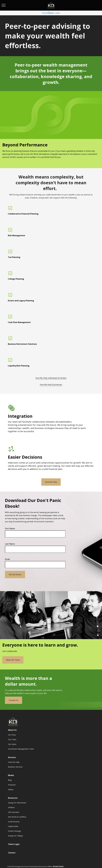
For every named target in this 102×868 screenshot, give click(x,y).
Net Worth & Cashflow (17, 817)
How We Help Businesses (51, 385)
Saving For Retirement (17, 803)
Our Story (12, 735)
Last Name (10, 544)
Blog (10, 780)
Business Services (15, 767)
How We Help (14, 762)
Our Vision (12, 744)
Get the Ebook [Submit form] (15, 574)
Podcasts (12, 785)
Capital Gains (13, 826)
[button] (12, 730)
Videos (11, 789)
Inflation (11, 807)
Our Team (12, 739)
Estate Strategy (14, 831)
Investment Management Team (21, 749)
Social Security (14, 822)
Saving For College (15, 836)
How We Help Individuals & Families (51, 378)
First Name (10, 528)
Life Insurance (14, 812)
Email (7, 559)
